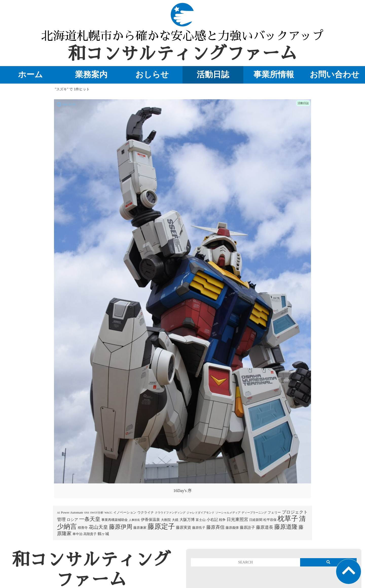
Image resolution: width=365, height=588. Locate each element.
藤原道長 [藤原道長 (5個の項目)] (265, 527)
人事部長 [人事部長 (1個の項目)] (134, 520)
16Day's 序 (182, 491)
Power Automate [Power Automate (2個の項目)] (72, 512)
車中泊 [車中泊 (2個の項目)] (77, 534)
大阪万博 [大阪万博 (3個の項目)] (187, 520)
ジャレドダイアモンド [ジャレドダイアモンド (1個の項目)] (200, 513)
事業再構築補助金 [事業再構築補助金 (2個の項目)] (115, 520)
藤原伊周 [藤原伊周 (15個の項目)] (121, 527)
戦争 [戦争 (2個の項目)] (222, 520)
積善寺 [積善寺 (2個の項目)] (83, 528)
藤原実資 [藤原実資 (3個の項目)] (184, 527)
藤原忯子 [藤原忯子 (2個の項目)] (199, 528)
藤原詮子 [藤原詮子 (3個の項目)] (247, 527)
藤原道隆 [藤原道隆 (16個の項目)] (286, 527)
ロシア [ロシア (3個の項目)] (72, 520)
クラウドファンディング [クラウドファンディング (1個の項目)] (170, 513)
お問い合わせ (335, 75)
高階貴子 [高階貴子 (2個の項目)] (90, 534)
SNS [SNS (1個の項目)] (87, 513)
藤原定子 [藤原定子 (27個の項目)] (161, 526)
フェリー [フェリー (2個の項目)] (274, 512)
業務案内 (91, 75)
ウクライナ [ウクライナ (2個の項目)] (146, 512)
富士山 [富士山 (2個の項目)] (201, 520)
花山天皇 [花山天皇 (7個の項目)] (98, 527)
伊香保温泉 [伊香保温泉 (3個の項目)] (150, 520)
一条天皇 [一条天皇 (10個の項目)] (90, 519)
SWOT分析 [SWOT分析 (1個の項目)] (97, 513)
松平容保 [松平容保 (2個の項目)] (270, 520)
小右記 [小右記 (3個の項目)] (212, 520)
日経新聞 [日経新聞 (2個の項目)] (256, 520)
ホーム (30, 75)
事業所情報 (274, 75)
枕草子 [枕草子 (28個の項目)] (288, 519)
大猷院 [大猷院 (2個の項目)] (166, 520)
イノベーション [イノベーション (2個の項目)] (125, 512)
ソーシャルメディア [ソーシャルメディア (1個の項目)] (228, 513)
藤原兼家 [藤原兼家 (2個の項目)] (140, 528)
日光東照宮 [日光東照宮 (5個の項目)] (237, 520)
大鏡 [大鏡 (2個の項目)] (175, 520)
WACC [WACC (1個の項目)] (108, 513)
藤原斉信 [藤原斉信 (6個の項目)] (215, 527)
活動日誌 (213, 75)
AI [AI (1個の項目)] (58, 513)
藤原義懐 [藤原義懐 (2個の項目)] (232, 528)
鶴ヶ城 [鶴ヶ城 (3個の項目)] (103, 534)
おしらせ (152, 75)
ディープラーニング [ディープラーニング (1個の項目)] (254, 513)
